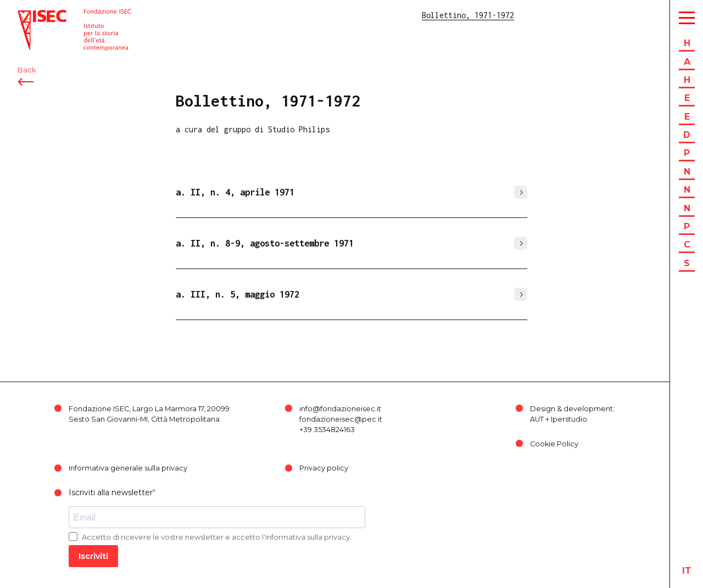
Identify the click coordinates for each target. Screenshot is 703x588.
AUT (537, 419)
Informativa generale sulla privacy (128, 468)
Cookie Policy (554, 444)
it (687, 571)
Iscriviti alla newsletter (111, 492)
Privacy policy (324, 468)
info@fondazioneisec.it (340, 409)
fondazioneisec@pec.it (341, 419)
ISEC (26, 15)
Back (27, 70)
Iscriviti (93, 556)
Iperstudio (569, 419)
